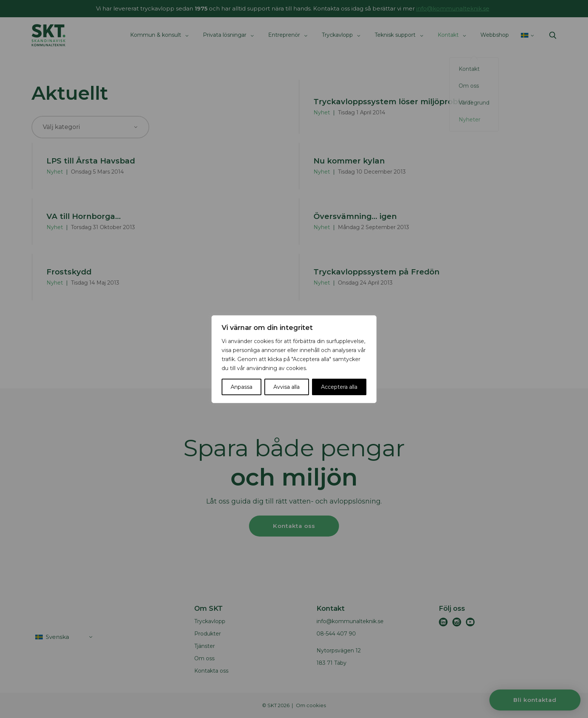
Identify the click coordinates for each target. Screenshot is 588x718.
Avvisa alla (286, 387)
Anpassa (241, 387)
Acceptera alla (339, 387)
